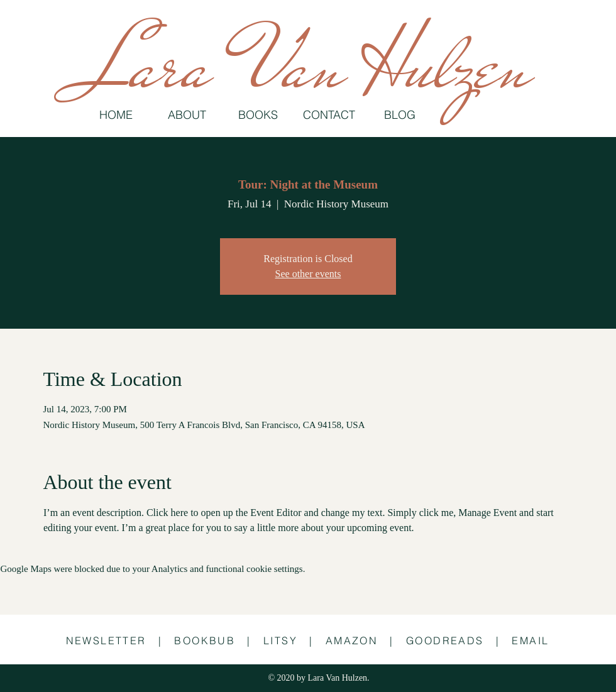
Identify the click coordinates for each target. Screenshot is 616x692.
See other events (308, 274)
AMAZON (352, 640)
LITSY (280, 640)
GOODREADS (445, 640)
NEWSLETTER (106, 640)
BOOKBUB (205, 640)
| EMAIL (523, 640)
